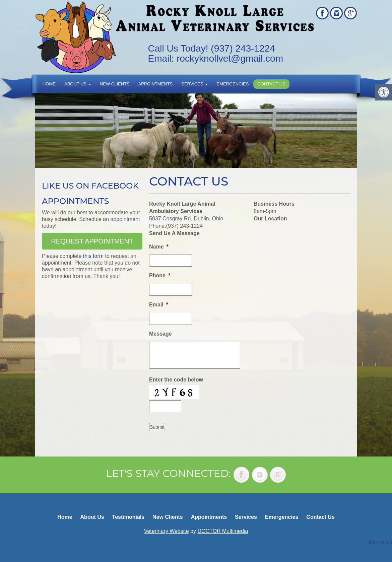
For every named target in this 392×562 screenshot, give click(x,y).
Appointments (156, 84)
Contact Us (271, 84)
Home (49, 84)
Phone (160, 275)
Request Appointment (92, 241)
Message (160, 334)
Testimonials (128, 517)
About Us (78, 84)
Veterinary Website (167, 531)
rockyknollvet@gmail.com (230, 58)
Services (194, 84)
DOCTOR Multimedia (223, 531)
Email (159, 305)
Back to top (380, 542)
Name (159, 247)
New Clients (115, 84)
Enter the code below (176, 380)
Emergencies (233, 84)
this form (93, 256)
